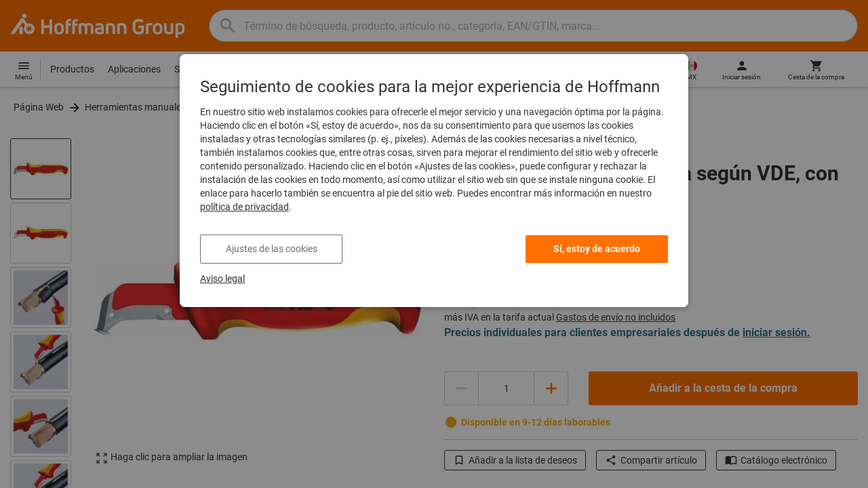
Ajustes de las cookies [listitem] (272, 249)
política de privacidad (244, 207)
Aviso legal (222, 279)
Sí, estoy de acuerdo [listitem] (597, 249)
